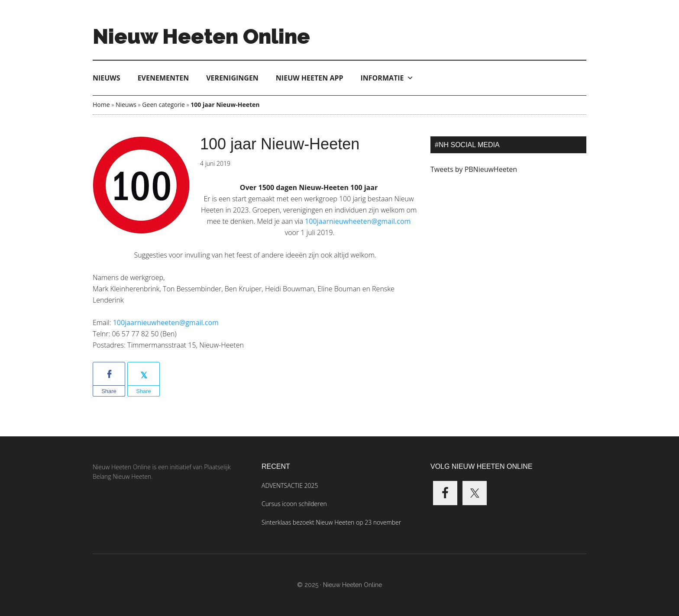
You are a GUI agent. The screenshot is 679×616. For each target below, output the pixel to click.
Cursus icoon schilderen (294, 504)
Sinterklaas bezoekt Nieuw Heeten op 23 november (331, 522)
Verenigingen (232, 78)
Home (101, 105)
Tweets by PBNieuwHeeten (474, 169)
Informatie (387, 78)
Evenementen (163, 78)
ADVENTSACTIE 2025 (290, 485)
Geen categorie (163, 105)
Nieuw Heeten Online (201, 36)
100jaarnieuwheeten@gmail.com (166, 323)
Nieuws (107, 78)
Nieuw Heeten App (310, 78)
